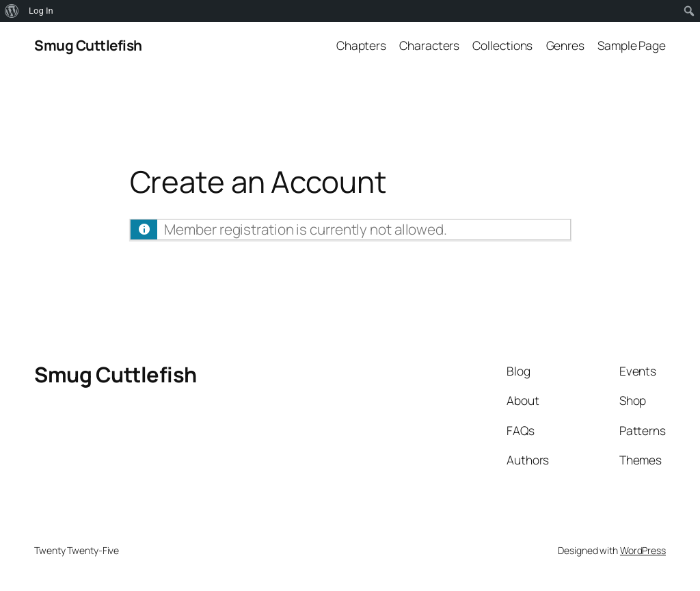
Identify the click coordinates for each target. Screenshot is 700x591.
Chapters (361, 45)
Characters (429, 45)
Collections (502, 45)
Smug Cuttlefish (88, 45)
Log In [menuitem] (41, 11)
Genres (565, 45)
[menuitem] (12, 11)
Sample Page (632, 45)
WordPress (643, 550)
